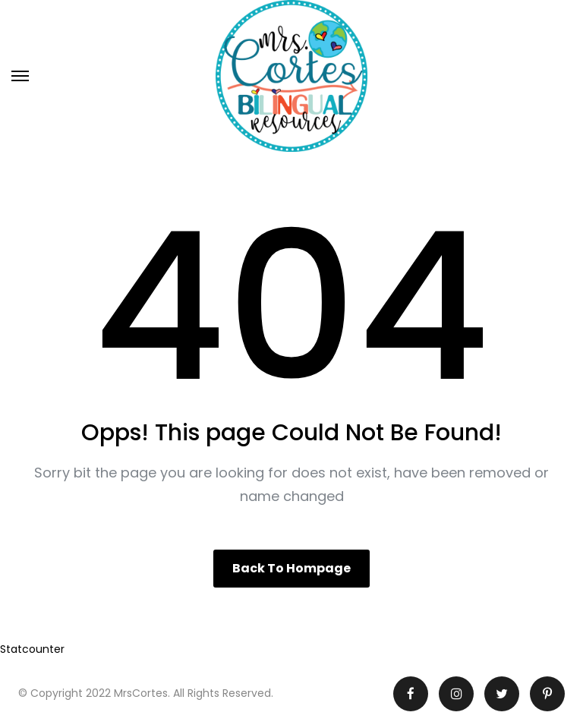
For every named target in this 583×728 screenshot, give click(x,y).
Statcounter (32, 649)
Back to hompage (291, 568)
